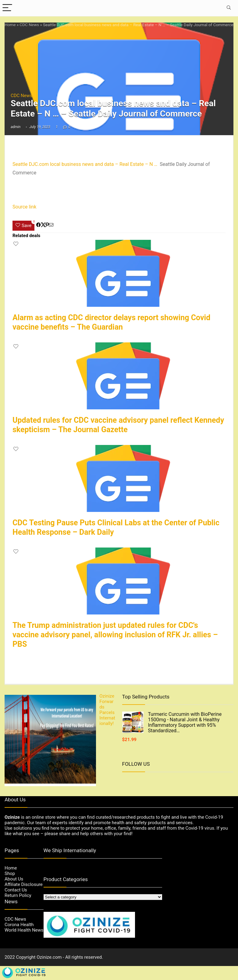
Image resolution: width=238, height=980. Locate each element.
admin (16, 127)
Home (10, 25)
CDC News (29, 25)
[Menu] (7, 8)
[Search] (229, 8)
